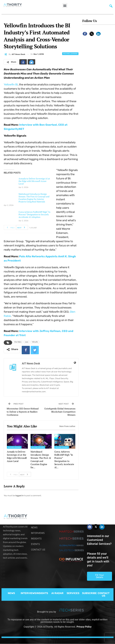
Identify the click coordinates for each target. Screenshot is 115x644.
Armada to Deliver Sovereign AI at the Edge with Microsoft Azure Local (34, 181)
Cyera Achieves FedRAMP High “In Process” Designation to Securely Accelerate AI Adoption (34, 214)
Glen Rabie (18, 342)
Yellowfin (35, 342)
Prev (10, 227)
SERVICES (73, 593)
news (27, 342)
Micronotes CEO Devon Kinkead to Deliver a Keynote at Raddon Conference (23, 412)
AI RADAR (57, 593)
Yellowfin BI (11, 85)
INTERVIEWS (28, 593)
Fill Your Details (100, 576)
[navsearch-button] (111, 7)
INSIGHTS (42, 593)
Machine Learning (70, 54)
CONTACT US (104, 594)
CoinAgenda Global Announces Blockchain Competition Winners (60, 412)
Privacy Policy (84, 627)
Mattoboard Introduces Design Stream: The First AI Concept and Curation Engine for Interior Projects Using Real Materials (34, 198)
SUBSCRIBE (89, 593)
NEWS (11, 593)
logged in (20, 496)
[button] (65, 5)
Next (22, 227)
